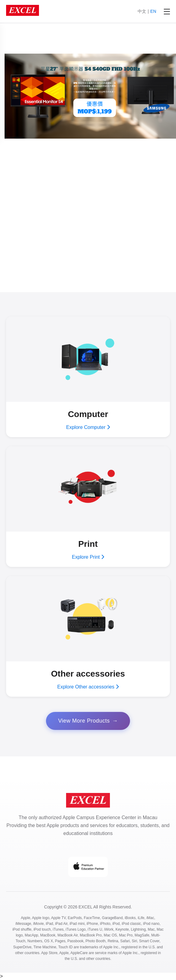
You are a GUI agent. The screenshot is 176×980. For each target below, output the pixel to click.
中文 (142, 11)
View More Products (84, 721)
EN (153, 11)
